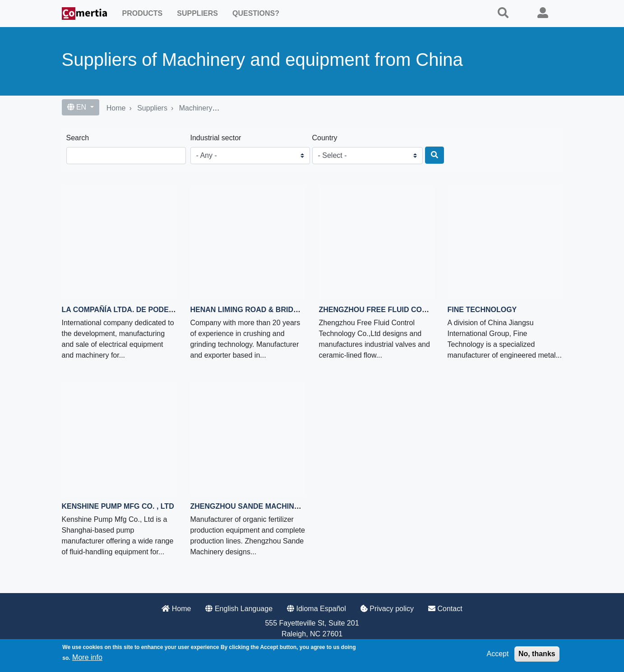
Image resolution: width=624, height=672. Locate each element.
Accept (498, 654)
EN (78, 107)
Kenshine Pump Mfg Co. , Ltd (118, 506)
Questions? (256, 13)
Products (143, 13)
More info (87, 657)
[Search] (434, 155)
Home (116, 108)
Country (325, 138)
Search (78, 138)
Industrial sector (216, 138)
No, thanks (537, 654)
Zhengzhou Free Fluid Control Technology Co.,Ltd (425, 310)
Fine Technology (482, 310)
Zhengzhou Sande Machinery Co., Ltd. (267, 506)
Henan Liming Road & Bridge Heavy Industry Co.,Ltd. (296, 310)
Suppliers (197, 13)
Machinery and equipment (221, 108)
